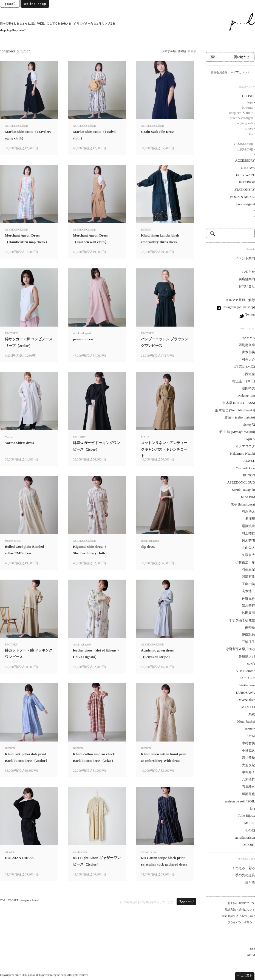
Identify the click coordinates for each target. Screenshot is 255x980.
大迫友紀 (248, 765)
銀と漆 (250, 883)
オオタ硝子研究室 (242, 620)
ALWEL (249, 461)
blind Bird (248, 497)
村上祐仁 (248, 533)
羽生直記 (248, 569)
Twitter (250, 315)
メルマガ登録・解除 (240, 300)
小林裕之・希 (245, 562)
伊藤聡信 (248, 635)
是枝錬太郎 (247, 656)
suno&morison (245, 838)
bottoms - (249, 108)
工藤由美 (248, 584)
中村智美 (248, 743)
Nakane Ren (247, 396)
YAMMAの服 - (244, 144)
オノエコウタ (245, 446)
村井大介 (248, 360)
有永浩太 (248, 512)
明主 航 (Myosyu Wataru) (237, 432)
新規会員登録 (219, 72)
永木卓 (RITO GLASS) (239, 403)
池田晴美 (248, 388)
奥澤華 (250, 519)
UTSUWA (248, 168)
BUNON (249, 475)
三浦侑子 (248, 642)
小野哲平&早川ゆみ (240, 649)
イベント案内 (245, 258)
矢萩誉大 (248, 555)
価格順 (182, 51)
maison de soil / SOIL (240, 801)
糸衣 (252, 714)
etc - (252, 134)
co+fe (251, 664)
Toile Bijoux (246, 816)
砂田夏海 (248, 613)
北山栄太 (248, 548)
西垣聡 (250, 374)
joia (252, 808)
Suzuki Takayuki (243, 490)
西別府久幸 (247, 345)
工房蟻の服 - (246, 149)
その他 (250, 830)
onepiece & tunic (30, 900)
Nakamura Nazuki (243, 454)
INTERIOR (247, 182)
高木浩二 (248, 591)
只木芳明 (248, 541)
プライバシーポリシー (241, 922)
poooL (32, 975)
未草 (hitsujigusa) (243, 504)
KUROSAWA (245, 693)
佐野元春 (248, 599)
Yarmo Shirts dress (19, 443)
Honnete (249, 729)
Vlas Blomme (246, 671)
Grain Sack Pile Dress (158, 132)
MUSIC (250, 823)
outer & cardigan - (242, 118)
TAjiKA (249, 439)
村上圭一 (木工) (244, 381)
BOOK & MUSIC (243, 197)
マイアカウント (240, 72)
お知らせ (248, 272)
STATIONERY (245, 190)
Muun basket (246, 721)
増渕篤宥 (248, 526)
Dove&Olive (246, 700)
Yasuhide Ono (245, 468)
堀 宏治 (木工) (245, 367)
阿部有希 (248, 577)
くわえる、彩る (243, 868)
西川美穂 (248, 758)
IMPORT (249, 845)
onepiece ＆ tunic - (242, 113)
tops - (251, 102)
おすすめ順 (169, 51)
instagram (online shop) (238, 307)
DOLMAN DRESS (19, 858)
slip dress (148, 547)
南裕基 (250, 627)
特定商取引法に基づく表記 (239, 916)
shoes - (250, 128)
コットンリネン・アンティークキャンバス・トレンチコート (164, 449)
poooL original (245, 204)
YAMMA (248, 338)
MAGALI (248, 707)
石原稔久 (248, 787)
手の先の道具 (245, 875)
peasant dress (83, 339)
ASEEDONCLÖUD (241, 482)
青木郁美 (248, 352)
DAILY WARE (245, 175)
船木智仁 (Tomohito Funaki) (235, 410)
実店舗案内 (247, 279)
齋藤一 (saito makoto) (240, 417)
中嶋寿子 (248, 772)
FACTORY (247, 678)
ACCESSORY (245, 161)
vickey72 (249, 425)
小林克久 (248, 751)
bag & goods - (245, 123)
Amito (251, 736)
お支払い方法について (241, 903)
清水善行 (248, 606)
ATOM (251, 955)
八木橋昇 (248, 779)
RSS (253, 949)
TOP (2, 900)
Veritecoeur (247, 685)
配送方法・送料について (240, 910)
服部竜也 (248, 794)
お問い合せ (247, 286)
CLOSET (13, 900)
